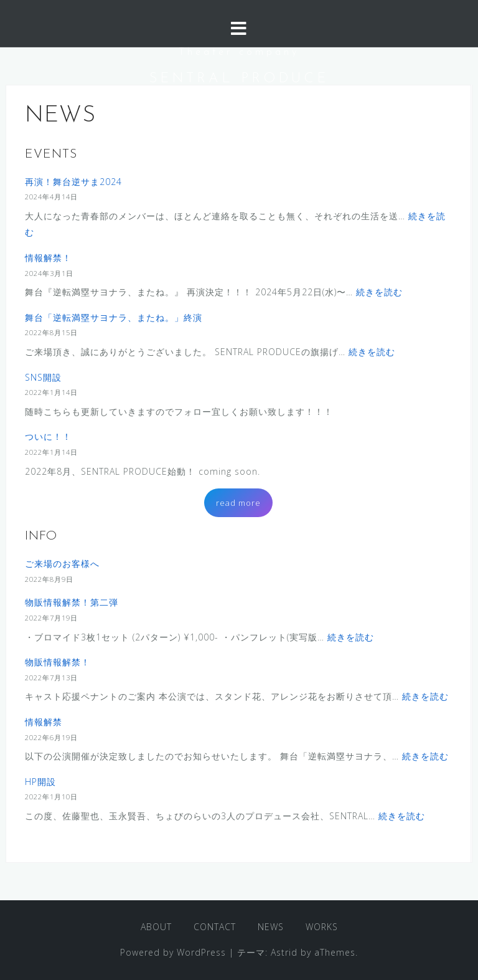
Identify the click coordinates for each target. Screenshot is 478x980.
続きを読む (379, 292)
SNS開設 (43, 377)
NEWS (271, 927)
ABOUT (156, 927)
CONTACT (215, 927)
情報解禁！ (48, 258)
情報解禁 (44, 722)
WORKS (322, 927)
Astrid (284, 952)
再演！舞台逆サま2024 (73, 182)
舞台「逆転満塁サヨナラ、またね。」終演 (114, 317)
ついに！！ (48, 436)
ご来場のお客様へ (62, 564)
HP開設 (40, 782)
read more (238, 503)
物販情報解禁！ (58, 662)
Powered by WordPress (173, 952)
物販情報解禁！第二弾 (72, 602)
